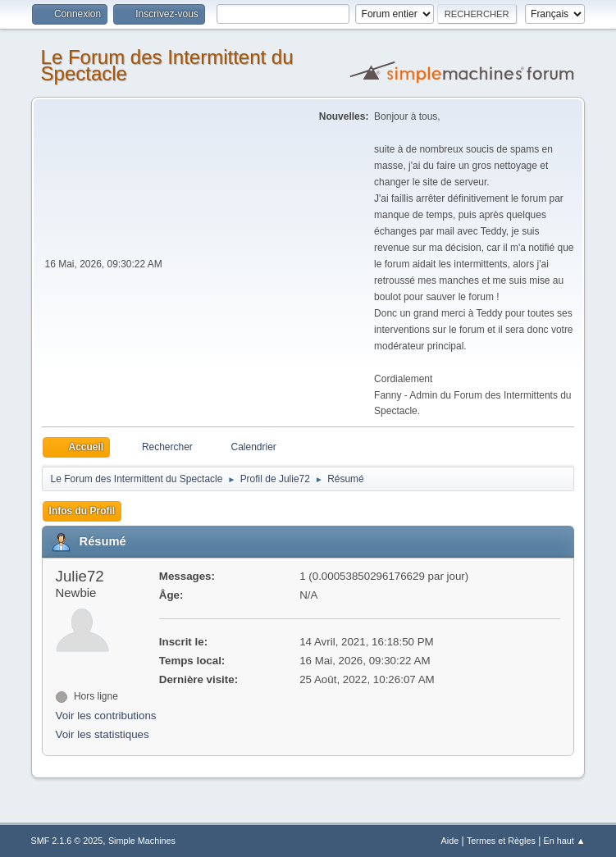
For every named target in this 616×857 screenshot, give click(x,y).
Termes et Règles (501, 841)
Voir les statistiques (103, 734)
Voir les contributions (106, 716)
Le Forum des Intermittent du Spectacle (167, 65)
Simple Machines (142, 841)
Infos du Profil (82, 511)
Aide (450, 841)
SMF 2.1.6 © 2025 (67, 841)
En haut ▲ (565, 841)
